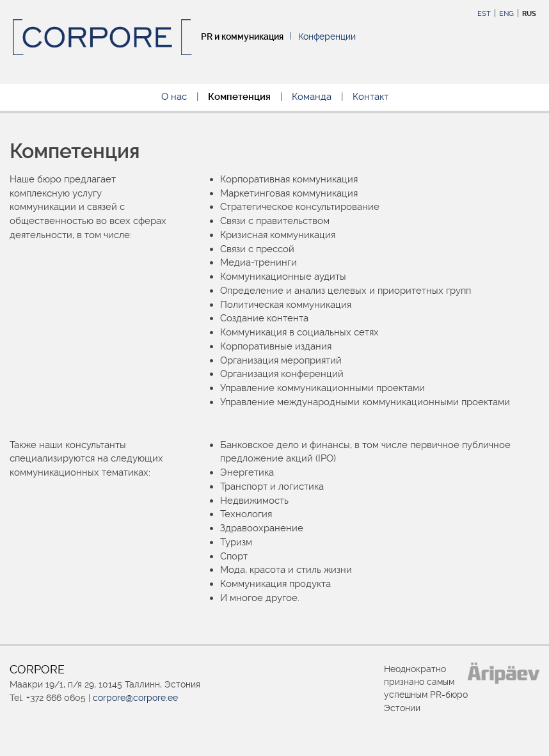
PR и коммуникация (242, 36)
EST (484, 14)
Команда (312, 97)
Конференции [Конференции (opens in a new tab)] (327, 36)
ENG (506, 14)
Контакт (370, 97)
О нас (174, 97)
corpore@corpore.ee (135, 698)
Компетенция (239, 97)
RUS (529, 14)
